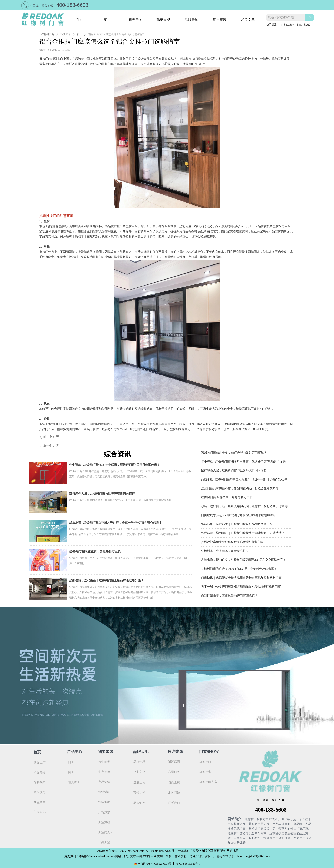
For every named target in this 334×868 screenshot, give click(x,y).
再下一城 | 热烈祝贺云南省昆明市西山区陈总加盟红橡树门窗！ (242, 588)
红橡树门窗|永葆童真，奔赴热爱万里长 (95, 552)
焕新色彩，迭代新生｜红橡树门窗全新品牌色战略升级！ (107, 580)
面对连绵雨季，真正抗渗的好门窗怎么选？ (229, 597)
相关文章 (66, 34)
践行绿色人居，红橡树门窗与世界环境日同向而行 (102, 494)
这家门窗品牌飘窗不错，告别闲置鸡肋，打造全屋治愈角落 (240, 489)
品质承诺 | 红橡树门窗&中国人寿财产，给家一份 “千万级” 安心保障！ (116, 523)
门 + (79, 34)
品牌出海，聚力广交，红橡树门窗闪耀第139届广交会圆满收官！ (244, 561)
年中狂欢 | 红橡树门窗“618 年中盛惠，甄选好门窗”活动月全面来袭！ (115, 465)
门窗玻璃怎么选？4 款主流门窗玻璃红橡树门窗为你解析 (238, 516)
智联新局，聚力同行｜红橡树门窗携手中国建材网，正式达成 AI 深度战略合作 (246, 534)
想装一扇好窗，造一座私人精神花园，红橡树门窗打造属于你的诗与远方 (246, 507)
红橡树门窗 (48, 34)
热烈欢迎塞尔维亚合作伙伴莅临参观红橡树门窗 (232, 543)
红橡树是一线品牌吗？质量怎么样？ (225, 552)
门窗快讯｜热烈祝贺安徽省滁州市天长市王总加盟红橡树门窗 (241, 579)
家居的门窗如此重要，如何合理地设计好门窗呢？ (234, 454)
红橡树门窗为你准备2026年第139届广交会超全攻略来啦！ (239, 570)
